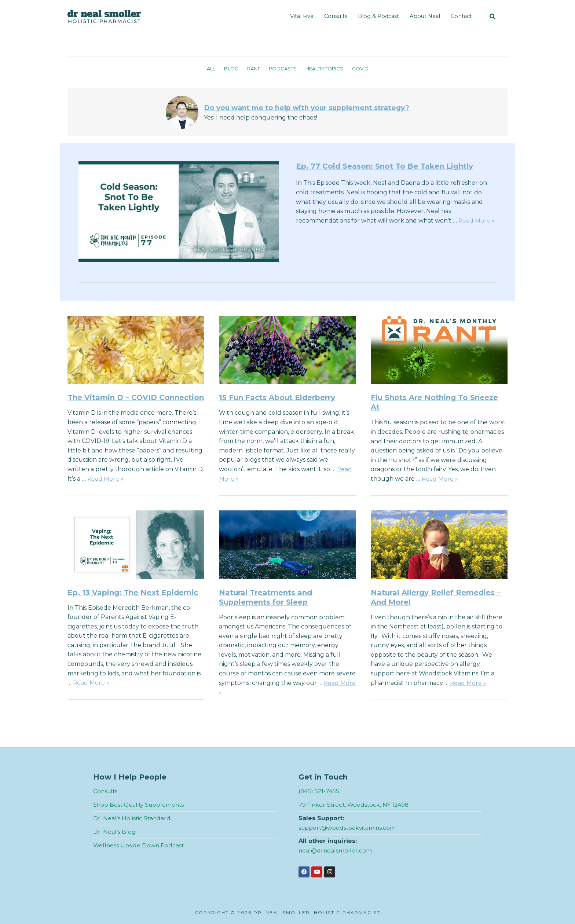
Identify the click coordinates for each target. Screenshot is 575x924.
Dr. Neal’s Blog (114, 831)
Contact (461, 16)
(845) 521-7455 (319, 791)
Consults (336, 16)
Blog (228, 69)
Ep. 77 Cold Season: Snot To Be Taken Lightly (384, 166)
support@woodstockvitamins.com (349, 827)
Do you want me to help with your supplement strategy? (307, 107)
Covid (365, 69)
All (206, 69)
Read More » (477, 221)
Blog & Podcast (378, 16)
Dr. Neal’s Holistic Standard (132, 818)
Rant (251, 69)
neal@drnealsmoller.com (336, 850)
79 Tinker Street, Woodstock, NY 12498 (355, 804)
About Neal (425, 16)
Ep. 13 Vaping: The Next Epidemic (133, 592)
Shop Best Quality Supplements (140, 804)
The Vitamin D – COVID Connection (136, 397)
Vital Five (302, 16)
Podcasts (282, 69)
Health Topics (326, 69)
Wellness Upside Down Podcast (139, 845)
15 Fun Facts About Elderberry (277, 397)
